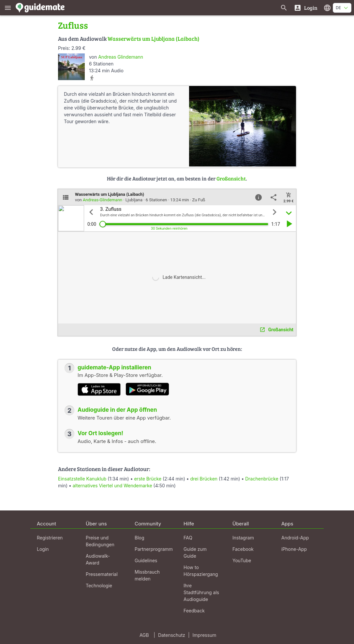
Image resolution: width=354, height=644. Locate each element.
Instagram (243, 538)
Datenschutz (172, 635)
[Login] (306, 8)
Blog (140, 538)
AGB (144, 635)
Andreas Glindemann (121, 57)
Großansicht (231, 178)
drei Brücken (204, 479)
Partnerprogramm (154, 549)
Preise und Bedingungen (100, 541)
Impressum (205, 635)
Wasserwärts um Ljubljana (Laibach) (154, 39)
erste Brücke (148, 479)
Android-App (295, 538)
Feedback (194, 611)
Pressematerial (102, 574)
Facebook (243, 549)
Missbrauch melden (147, 575)
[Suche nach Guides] (284, 8)
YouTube (242, 560)
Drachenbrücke (262, 479)
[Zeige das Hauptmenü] (8, 8)
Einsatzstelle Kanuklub (82, 479)
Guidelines (146, 560)
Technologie (99, 586)
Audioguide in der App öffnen (117, 410)
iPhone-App (294, 549)
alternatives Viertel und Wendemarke (112, 486)
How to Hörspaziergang (201, 571)
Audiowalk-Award (98, 559)
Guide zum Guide (195, 552)
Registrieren (50, 538)
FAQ (188, 538)
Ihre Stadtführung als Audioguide (201, 592)
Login (43, 549)
